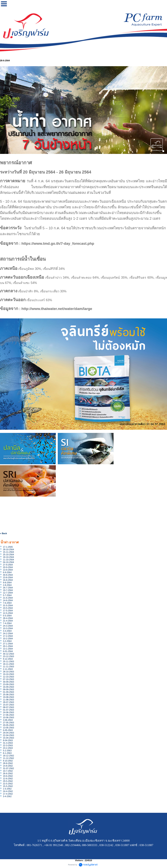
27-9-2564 (8, 565)
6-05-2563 (8, 730)
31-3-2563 (8, 743)
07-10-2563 (8, 679)
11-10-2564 (8, 560)
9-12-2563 (8, 659)
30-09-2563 (8, 682)
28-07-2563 (8, 702)
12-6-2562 (8, 779)
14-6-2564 (8, 600)
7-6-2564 (7, 603)
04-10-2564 (8, 562)
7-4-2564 (7, 623)
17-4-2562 (8, 794)
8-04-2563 (8, 740)
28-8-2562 (8, 763)
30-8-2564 (8, 575)
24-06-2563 (8, 712)
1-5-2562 (7, 789)
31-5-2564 (8, 605)
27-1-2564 (8, 644)
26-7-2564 (8, 588)
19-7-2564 (8, 590)
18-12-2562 (8, 756)
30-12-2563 (8, 654)
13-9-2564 (8, 570)
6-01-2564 (8, 651)
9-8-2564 (7, 583)
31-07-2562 (8, 768)
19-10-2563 (8, 674)
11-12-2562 (8, 758)
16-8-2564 (8, 580)
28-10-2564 (8, 549)
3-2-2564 (7, 641)
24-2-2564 (8, 633)
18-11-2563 (8, 664)
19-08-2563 (8, 697)
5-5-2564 (7, 616)
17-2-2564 (8, 636)
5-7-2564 (7, 595)
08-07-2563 (8, 707)
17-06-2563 (8, 715)
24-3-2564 (8, 626)
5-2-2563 (7, 751)
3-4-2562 (7, 796)
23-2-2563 (8, 748)
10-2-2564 (8, 639)
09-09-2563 (8, 689)
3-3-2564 (7, 631)
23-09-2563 (8, 684)
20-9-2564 (8, 567)
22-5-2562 (8, 784)
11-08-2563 (8, 700)
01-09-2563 (8, 692)
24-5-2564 (8, 608)
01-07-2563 (8, 710)
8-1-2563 (7, 753)
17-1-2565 (8, 547)
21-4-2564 (8, 621)
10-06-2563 (8, 717)
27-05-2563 (8, 723)
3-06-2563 (8, 720)
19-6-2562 (8, 776)
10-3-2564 (8, 628)
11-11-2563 (8, 667)
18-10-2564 (8, 557)
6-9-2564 (7, 572)
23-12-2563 (8, 656)
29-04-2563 (8, 733)
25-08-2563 (8, 695)
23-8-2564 (8, 577)
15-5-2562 (8, 786)
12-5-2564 (8, 613)
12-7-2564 (8, 593)
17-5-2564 (8, 611)
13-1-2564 (8, 649)
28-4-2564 (8, 618)
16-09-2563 (8, 687)
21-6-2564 (8, 598)
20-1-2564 (8, 646)
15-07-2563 (8, 705)
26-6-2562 (8, 773)
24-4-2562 (8, 791)
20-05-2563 (8, 725)
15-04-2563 (8, 738)
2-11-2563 (8, 669)
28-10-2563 (8, 672)
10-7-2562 (8, 771)
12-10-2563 (8, 677)
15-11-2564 (8, 552)
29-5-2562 (8, 781)
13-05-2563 (8, 728)
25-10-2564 (8, 555)
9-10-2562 (8, 761)
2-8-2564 (7, 585)
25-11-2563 (8, 661)
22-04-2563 (8, 735)
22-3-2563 (8, 745)
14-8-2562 (8, 766)
